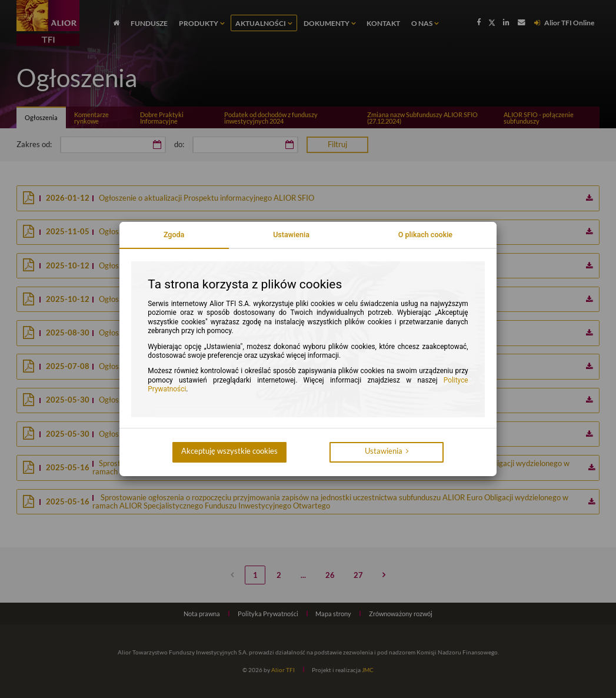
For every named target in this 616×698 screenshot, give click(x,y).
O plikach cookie (425, 235)
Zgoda (174, 235)
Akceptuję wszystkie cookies (229, 451)
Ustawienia (291, 235)
